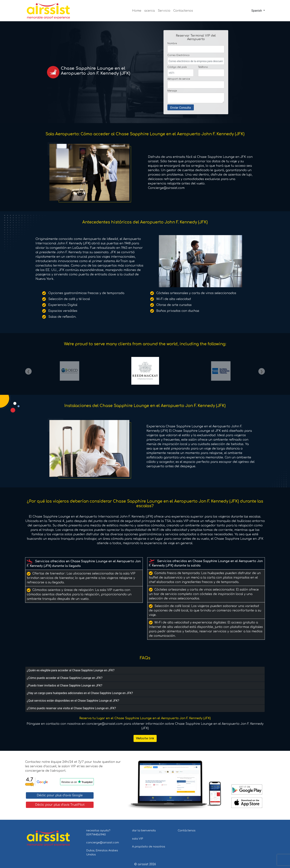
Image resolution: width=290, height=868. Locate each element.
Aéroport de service (179, 79)
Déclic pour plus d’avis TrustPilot (60, 805)
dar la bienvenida (144, 830)
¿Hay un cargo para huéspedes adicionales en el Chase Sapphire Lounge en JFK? (80, 693)
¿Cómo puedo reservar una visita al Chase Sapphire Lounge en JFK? (71, 708)
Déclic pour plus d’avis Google (60, 795)
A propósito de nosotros (149, 847)
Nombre (172, 43)
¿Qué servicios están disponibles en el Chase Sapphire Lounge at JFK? (73, 701)
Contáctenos (187, 830)
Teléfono (203, 67)
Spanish (257, 11)
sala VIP (138, 839)
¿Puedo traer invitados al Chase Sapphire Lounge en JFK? (65, 685)
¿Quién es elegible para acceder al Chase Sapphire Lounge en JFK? (71, 670)
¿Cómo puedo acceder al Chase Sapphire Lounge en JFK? (65, 678)
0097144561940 (96, 835)
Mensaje (172, 91)
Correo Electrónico (178, 55)
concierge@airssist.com (103, 842)
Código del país (177, 67)
